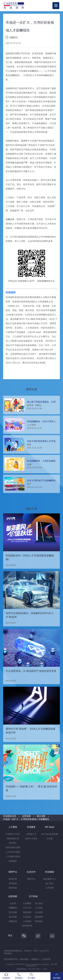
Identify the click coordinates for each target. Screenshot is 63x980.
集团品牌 (27, 912)
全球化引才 (31, 834)
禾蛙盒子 (28, 951)
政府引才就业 (31, 839)
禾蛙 (36, 951)
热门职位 (50, 883)
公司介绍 (27, 908)
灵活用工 (13, 843)
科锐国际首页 (10, 816)
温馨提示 (35, 959)
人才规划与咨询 (13, 856)
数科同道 (13, 888)
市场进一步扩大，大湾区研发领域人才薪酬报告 (26, 819)
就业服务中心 (50, 879)
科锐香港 (8, 953)
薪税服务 (13, 861)
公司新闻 (27, 921)
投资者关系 (27, 926)
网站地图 (24, 959)
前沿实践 (13, 912)
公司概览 (27, 903)
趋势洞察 (26, 816)
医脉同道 (13, 879)
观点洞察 (41, 816)
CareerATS (44, 951)
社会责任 (27, 917)
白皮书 (13, 903)
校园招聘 (39, 917)
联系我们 (39, 921)
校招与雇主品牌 (13, 847)
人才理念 (39, 908)
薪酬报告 (13, 908)
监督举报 (46, 959)
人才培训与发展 (13, 852)
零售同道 (13, 883)
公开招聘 (50, 888)
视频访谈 (13, 921)
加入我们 (39, 903)
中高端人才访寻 (13, 834)
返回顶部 (57, 976)
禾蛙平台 (31, 879)
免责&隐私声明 (11, 959)
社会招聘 (39, 912)
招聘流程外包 (13, 839)
